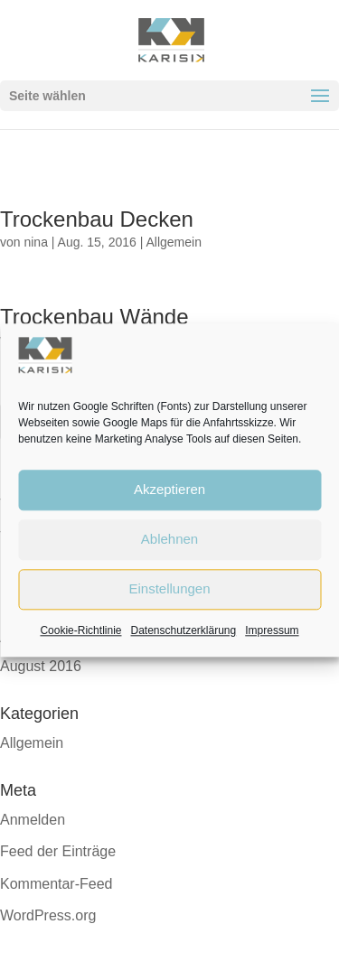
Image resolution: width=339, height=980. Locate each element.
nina (35, 242)
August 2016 (41, 666)
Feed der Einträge (58, 851)
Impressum (272, 630)
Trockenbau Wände (94, 317)
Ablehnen (169, 540)
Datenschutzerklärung (183, 630)
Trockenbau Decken (97, 219)
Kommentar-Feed (56, 884)
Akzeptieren (169, 490)
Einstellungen (169, 589)
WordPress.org (48, 915)
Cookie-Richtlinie (80, 630)
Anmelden (33, 820)
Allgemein (173, 242)
